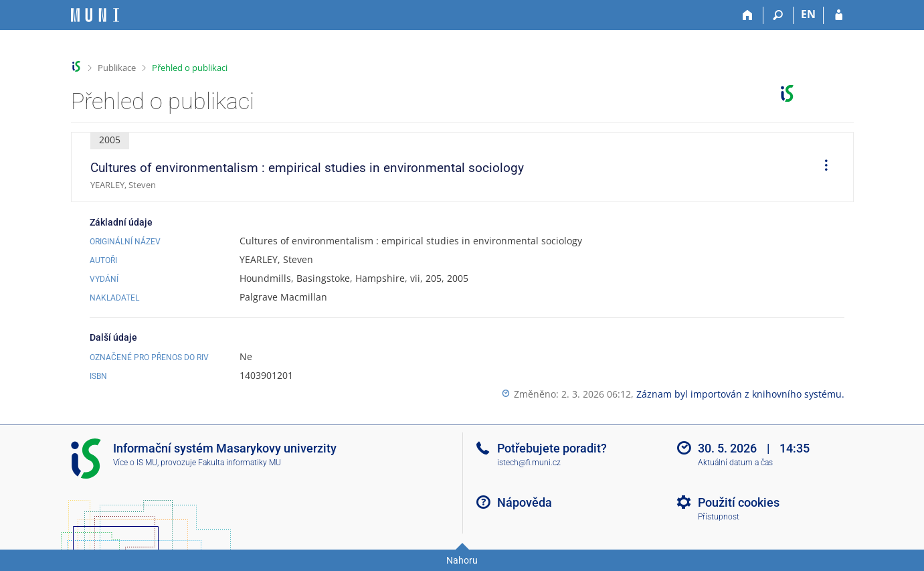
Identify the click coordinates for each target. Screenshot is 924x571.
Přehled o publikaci (190, 68)
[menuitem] (822, 167)
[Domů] (748, 15)
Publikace (117, 68)
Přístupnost (719, 517)
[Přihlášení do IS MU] (839, 15)
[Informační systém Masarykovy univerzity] (95, 15)
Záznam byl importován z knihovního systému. (740, 394)
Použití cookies (739, 502)
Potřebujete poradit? (552, 448)
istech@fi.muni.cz (529, 463)
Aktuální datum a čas (735, 463)
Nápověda (525, 502)
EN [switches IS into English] (808, 14)
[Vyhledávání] (778, 15)
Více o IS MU (135, 463)
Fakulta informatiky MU (240, 463)
